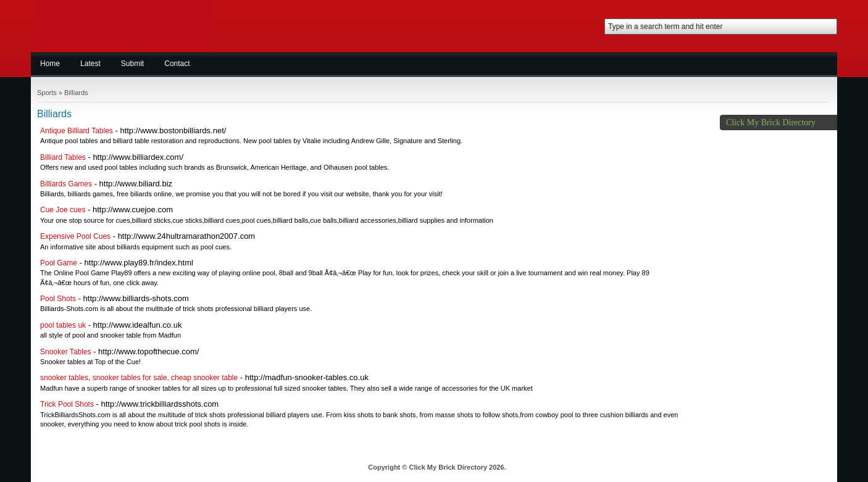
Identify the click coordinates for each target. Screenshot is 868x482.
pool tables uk (63, 325)
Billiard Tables (63, 157)
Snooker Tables (66, 352)
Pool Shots (58, 299)
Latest (90, 64)
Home (50, 64)
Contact (177, 64)
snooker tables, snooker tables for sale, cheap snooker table (139, 378)
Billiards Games (66, 184)
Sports (47, 93)
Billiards (76, 93)
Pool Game (59, 263)
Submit (132, 64)
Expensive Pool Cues (75, 236)
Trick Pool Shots (67, 404)
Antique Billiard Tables (77, 131)
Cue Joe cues (63, 210)
